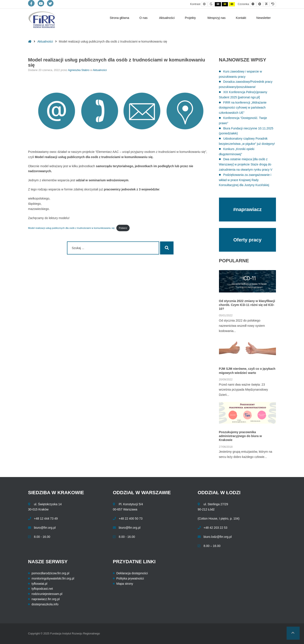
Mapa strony (125, 584)
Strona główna (120, 18)
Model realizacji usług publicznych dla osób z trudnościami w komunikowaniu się (71, 228)
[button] (293, 633)
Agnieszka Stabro (79, 70)
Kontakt (241, 18)
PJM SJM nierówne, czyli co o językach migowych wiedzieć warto (247, 371)
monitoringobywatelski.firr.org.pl (53, 578)
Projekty (190, 18)
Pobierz (123, 228)
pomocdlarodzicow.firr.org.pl (50, 573)
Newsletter (264, 18)
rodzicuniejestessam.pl (47, 594)
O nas (143, 18)
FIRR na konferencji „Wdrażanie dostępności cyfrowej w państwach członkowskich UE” (243, 108)
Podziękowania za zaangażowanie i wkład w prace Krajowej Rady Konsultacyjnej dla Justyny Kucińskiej (245, 180)
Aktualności (167, 18)
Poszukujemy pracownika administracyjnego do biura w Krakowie (241, 436)
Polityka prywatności (130, 578)
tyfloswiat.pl (39, 584)
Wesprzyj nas (217, 18)
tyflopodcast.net (42, 589)
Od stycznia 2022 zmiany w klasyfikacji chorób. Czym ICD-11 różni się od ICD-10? (247, 305)
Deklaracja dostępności (132, 573)
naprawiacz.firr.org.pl (46, 599)
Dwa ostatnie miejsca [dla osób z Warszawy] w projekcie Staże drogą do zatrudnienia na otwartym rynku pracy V (246, 164)
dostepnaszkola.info (45, 604)
